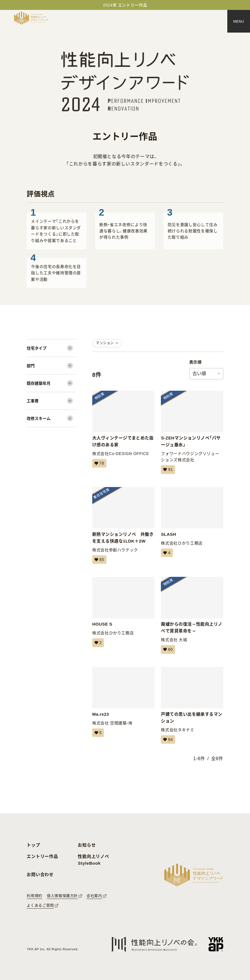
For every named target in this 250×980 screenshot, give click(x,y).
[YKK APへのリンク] (216, 944)
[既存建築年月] (51, 383)
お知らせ (87, 845)
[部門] (51, 366)
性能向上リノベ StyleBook (93, 860)
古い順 (199, 374)
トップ (33, 845)
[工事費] (51, 401)
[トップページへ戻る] (31, 18)
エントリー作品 (42, 856)
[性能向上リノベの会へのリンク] (154, 944)
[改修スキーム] (51, 418)
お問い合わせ (40, 874)
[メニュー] (239, 21)
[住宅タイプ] (51, 348)
